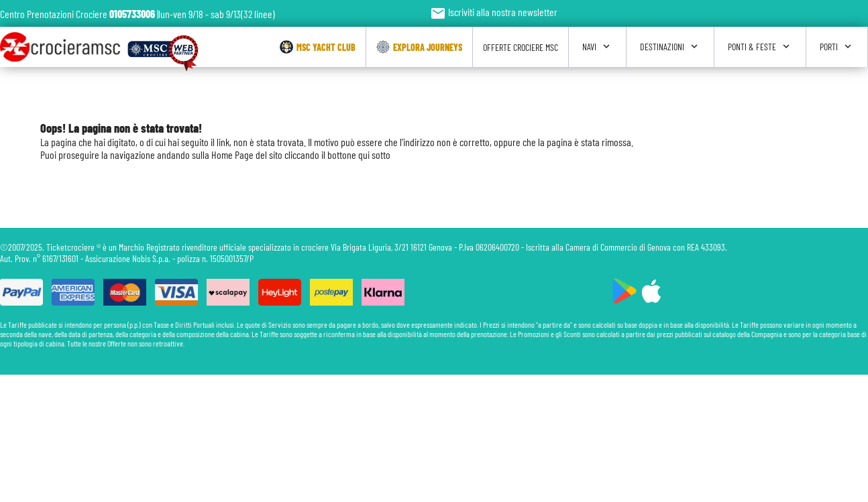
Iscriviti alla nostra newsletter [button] (494, 12)
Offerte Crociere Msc (521, 47)
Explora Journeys (419, 47)
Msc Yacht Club (318, 47)
